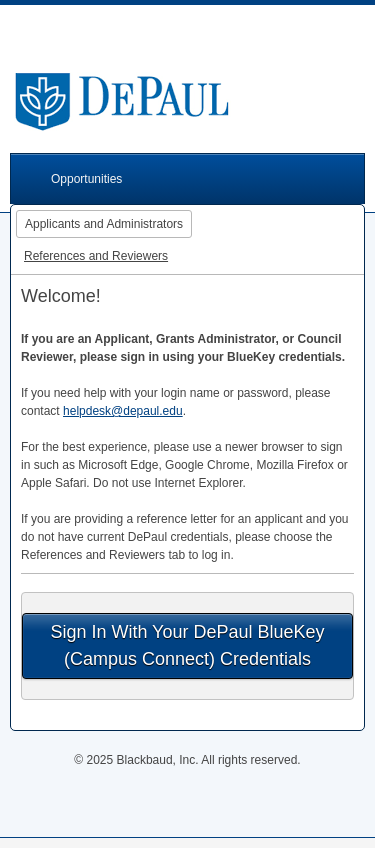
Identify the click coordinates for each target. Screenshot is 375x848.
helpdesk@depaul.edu (123, 411)
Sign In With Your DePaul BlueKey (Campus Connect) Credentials (187, 645)
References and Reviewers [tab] (96, 256)
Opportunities (86, 179)
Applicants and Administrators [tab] (104, 224)
